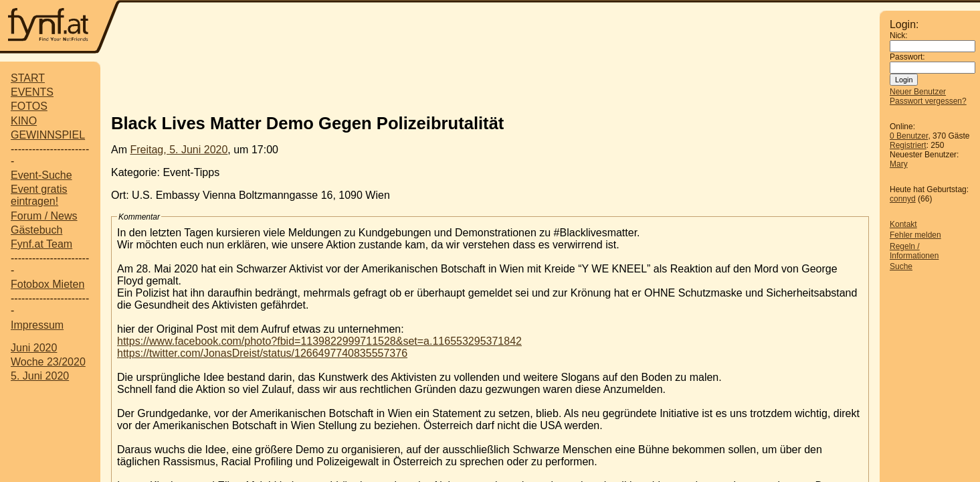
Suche (901, 266)
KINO (24, 121)
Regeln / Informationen (914, 251)
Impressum (37, 325)
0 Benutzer (909, 136)
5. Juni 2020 (40, 376)
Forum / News (44, 216)
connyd (903, 199)
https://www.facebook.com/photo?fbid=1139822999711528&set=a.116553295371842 (319, 341)
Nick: (899, 35)
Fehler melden (915, 235)
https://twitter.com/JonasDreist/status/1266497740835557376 (262, 353)
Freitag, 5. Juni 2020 (179, 150)
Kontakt (903, 224)
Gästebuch (36, 230)
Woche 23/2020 (48, 362)
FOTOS (29, 106)
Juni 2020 (34, 348)
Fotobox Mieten (47, 284)
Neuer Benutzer (918, 92)
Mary (899, 164)
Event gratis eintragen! (39, 195)
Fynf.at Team (41, 244)
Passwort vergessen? (928, 101)
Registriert (908, 145)
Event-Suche (41, 175)
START (28, 78)
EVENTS (32, 92)
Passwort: (907, 57)
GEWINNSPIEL (48, 135)
